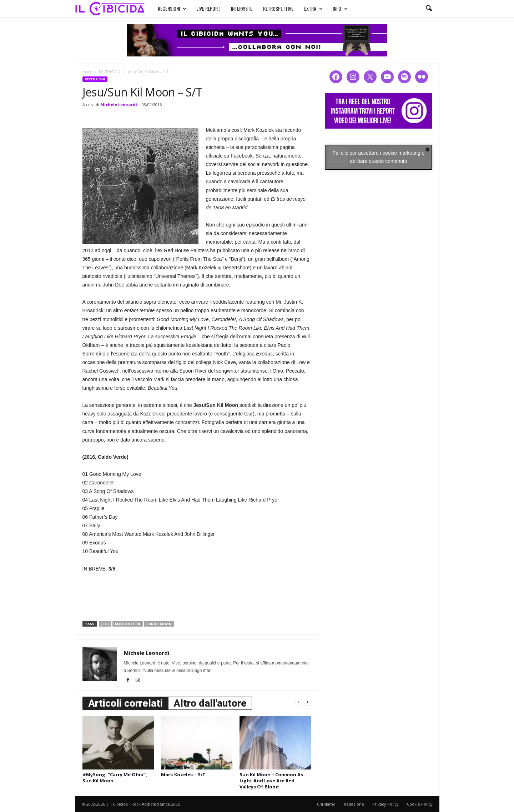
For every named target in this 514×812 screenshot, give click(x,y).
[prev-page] (299, 702)
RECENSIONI (172, 9)
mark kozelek (128, 624)
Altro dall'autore (210, 703)
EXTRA (313, 9)
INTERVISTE (242, 8)
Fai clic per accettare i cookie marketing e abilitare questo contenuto (379, 157)
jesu (105, 624)
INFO (340, 9)
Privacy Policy (385, 804)
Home (87, 72)
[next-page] (307, 702)
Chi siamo (326, 804)
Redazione (354, 804)
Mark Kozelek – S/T (183, 774)
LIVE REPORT (208, 8)
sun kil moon (159, 624)
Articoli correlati (125, 703)
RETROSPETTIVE (278, 8)
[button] (429, 9)
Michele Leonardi (119, 104)
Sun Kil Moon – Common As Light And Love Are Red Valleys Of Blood (271, 781)
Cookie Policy (420, 804)
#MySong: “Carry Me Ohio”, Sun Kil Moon (115, 778)
